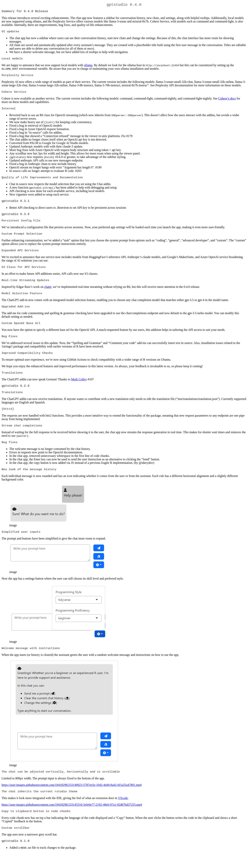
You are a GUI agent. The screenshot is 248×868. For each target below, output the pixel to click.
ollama (88, 67)
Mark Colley (79, 389)
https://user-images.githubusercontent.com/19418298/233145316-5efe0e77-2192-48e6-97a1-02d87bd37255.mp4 (72, 819)
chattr (48, 294)
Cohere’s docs (227, 102)
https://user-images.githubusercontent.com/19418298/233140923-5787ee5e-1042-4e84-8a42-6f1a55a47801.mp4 (72, 798)
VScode (123, 812)
